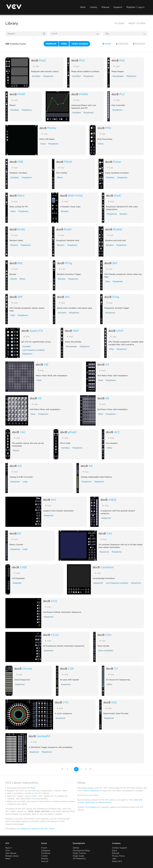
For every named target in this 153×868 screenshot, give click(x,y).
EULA (115, 851)
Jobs (114, 859)
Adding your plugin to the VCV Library (37, 829)
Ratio (21, 196)
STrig (116, 297)
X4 (107, 364)
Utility (13, 211)
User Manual (11, 853)
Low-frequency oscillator (34, 350)
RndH (68, 229)
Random (139, 44)
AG (91, 466)
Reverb (14, 279)
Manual (105, 7)
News (8, 859)
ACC (117, 432)
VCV (7, 843)
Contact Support (120, 848)
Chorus (16, 450)
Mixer (39, 380)
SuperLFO (36, 331)
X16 (46, 364)
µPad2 (72, 432)
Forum (44, 848)
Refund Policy (106, 802)
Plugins (119, 23)
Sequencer (15, 482)
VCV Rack (31, 788)
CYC (66, 702)
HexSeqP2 (43, 736)
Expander (17, 583)
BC (19, 533)
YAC (23, 432)
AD (20, 466)
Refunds (116, 853)
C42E (23, 567)
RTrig (68, 263)
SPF (20, 297)
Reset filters (137, 23)
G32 (114, 702)
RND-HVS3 (75, 196)
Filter (108, 282)
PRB (20, 162)
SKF (115, 263)
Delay (101, 144)
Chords (27, 669)
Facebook (46, 853)
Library (94, 7)
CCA (54, 601)
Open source (80, 44)
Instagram (46, 851)
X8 (107, 398)
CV (116, 669)
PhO (82, 60)
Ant (53, 500)
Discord (45, 861)
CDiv (109, 635)
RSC (20, 263)
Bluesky (45, 859)
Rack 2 (8, 848)
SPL (67, 297)
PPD (108, 128)
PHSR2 (84, 94)
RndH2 (118, 229)
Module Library (12, 856)
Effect (60, 178)
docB (35, 60)
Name (107, 44)
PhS (122, 60)
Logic (25, 482)
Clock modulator (106, 651)
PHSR (21, 94)
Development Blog (81, 851)
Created (122, 44)
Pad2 (42, 60)
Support (118, 7)
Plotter (52, 128)
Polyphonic (48, 76)
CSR (71, 669)
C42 (109, 533)
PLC (122, 94)
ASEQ (112, 500)
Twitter (44, 856)
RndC (118, 196)
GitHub (76, 848)
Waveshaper (118, 76)
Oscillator (36, 76)
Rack (83, 7)
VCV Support (91, 807)
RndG (21, 229)
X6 (40, 398)
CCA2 (55, 635)
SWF (76, 331)
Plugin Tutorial (79, 853)
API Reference (79, 859)
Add (36, 66)
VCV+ (8, 851)
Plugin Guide (78, 856)
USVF (120, 331)
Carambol (107, 567)
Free (64, 44)
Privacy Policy (118, 856)
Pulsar (117, 162)
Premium (51, 44)
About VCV (117, 861)
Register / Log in (135, 7)
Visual (43, 144)
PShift (68, 162)
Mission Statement (91, 791)
